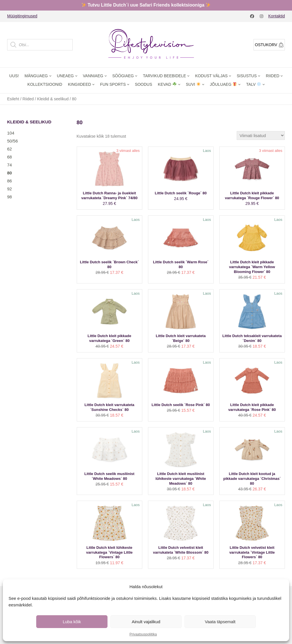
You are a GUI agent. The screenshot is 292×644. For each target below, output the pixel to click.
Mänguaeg (36, 76)
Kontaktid (277, 16)
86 (10, 181)
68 (10, 157)
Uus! (14, 76)
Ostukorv (269, 45)
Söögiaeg (123, 76)
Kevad (167, 84)
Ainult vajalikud (146, 622)
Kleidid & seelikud (53, 99)
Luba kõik (72, 622)
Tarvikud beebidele (164, 76)
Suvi (193, 84)
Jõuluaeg (223, 84)
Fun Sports (113, 84)
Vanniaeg (93, 76)
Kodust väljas (211, 76)
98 (10, 197)
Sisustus (247, 76)
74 (10, 165)
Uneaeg (65, 76)
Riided (272, 76)
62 (10, 149)
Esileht (13, 99)
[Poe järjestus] (261, 135)
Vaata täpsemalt (220, 622)
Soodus (144, 84)
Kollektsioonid (45, 84)
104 (11, 133)
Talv (254, 84)
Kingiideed (79, 84)
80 (10, 173)
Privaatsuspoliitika (143, 634)
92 (10, 189)
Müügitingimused (22, 16)
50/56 (13, 141)
